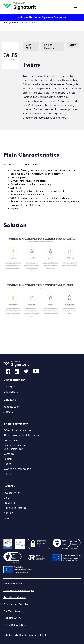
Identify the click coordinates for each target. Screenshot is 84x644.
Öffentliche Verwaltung (18, 430)
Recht (7, 464)
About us (9, 412)
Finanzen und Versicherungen (22, 435)
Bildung (8, 474)
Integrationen (12, 493)
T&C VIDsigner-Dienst (16, 625)
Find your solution (13, 22)
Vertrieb (9, 454)
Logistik (8, 459)
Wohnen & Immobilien (17, 469)
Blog (6, 498)
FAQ (6, 518)
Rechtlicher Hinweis (15, 597)
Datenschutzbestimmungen (19, 590)
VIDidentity (11, 392)
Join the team (12, 407)
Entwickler (10, 503)
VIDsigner (10, 387)
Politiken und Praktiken (16, 604)
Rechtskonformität (15, 508)
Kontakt (8, 513)
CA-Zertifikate (12, 611)
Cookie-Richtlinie (13, 583)
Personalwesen (13, 440)
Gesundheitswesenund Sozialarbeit (15, 447)
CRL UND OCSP (13, 618)
